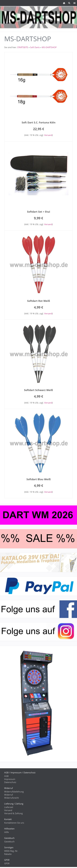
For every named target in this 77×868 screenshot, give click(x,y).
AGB (6, 776)
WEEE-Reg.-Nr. (11, 851)
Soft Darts (35, 47)
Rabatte (8, 854)
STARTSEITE (23, 47)
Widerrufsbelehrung (14, 792)
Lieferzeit (9, 807)
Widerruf (9, 795)
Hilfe (6, 832)
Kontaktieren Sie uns (14, 823)
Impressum (10, 779)
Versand (48, 135)
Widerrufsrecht (11, 798)
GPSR (7, 863)
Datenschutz (10, 782)
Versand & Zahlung (13, 813)
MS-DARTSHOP (49, 47)
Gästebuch (9, 841)
